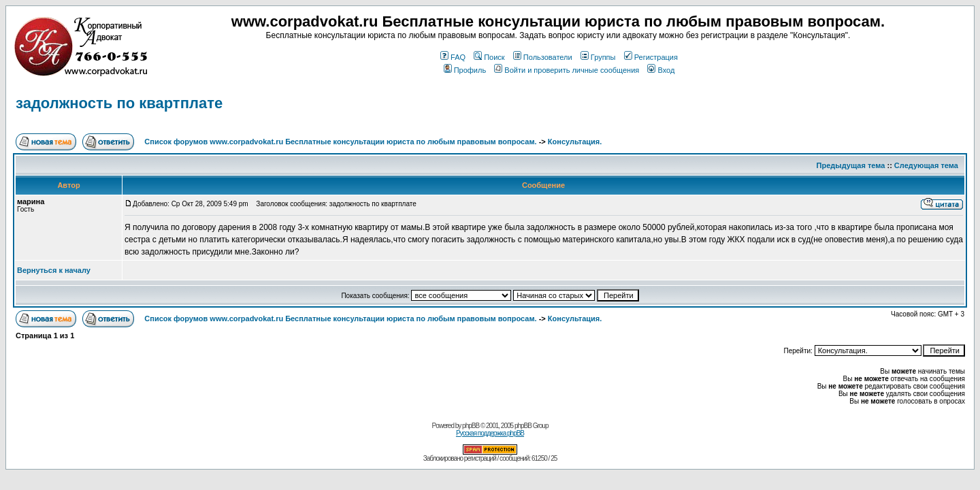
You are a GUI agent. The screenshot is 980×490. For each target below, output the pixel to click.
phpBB (471, 426)
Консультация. (575, 142)
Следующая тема (926, 165)
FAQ (453, 57)
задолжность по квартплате (119, 103)
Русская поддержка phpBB (490, 433)
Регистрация (651, 57)
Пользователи (543, 57)
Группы (598, 57)
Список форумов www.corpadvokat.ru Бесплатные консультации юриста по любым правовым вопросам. (341, 142)
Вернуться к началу (54, 270)
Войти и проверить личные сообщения (567, 70)
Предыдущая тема (851, 165)
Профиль (465, 70)
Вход (661, 70)
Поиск (489, 57)
